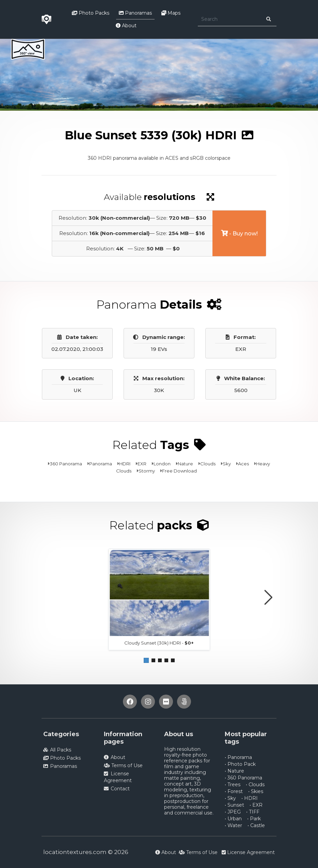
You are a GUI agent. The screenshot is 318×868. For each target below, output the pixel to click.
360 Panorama (66, 464)
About (126, 26)
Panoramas (135, 13)
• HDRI (250, 798)
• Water (233, 825)
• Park (254, 819)
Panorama (101, 464)
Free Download (179, 471)
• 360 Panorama (243, 778)
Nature (185, 464)
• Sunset (234, 805)
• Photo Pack (240, 764)
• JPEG (233, 812)
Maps (171, 13)
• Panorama (238, 757)
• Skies (256, 791)
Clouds (208, 464)
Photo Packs (91, 13)
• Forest (234, 791)
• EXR (256, 805)
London (162, 464)
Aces (243, 464)
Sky (227, 464)
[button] (146, 660)
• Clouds (255, 785)
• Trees (233, 785)
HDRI (125, 464)
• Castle (256, 825)
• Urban (233, 819)
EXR (142, 464)
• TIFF (253, 812)
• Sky (230, 798)
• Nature (234, 771)
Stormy (147, 471)
